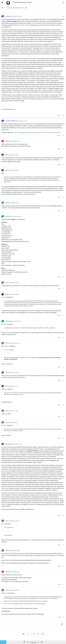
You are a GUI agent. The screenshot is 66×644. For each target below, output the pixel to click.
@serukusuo (5, 346)
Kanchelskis (8, 16)
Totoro (7, 283)
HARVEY (7, 141)
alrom (7, 155)
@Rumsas (5, 593)
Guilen (7, 294)
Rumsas (7, 550)
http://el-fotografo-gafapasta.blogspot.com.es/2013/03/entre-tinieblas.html (37, 132)
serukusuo (8, 216)
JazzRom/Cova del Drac (12, 453)
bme (6, 411)
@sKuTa (4, 389)
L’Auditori (22, 25)
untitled (7, 203)
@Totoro (4, 324)
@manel (4, 297)
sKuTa (7, 372)
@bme (3, 524)
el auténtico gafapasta (11, 121)
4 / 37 (33, 634)
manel (7, 170)
